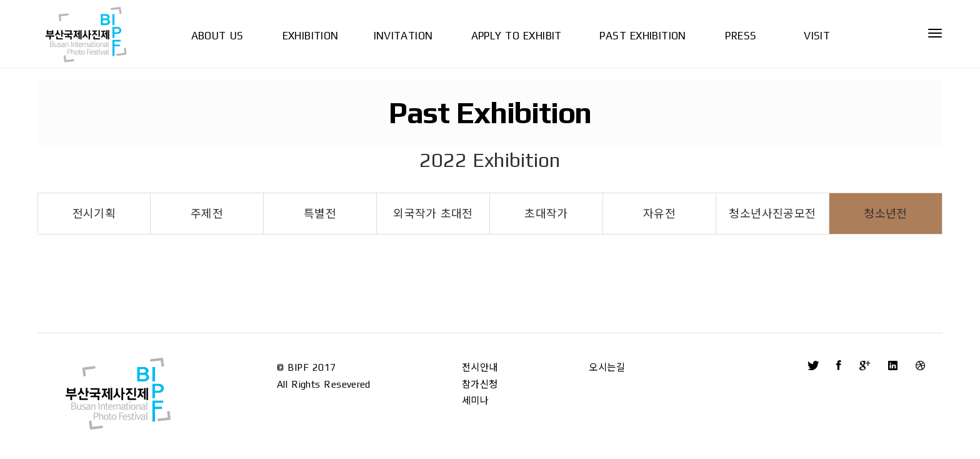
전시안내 (480, 367)
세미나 (475, 401)
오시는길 (607, 367)
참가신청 (480, 384)
